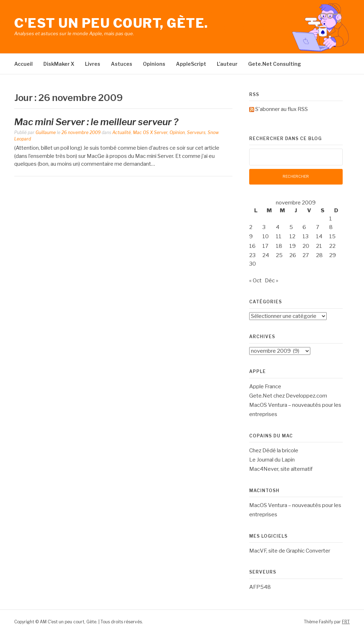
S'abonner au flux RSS (282, 109)
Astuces (122, 64)
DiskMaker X (59, 64)
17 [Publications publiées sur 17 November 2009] (265, 246)
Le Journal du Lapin (272, 460)
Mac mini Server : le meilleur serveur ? (96, 122)
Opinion (177, 132)
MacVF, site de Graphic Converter (290, 551)
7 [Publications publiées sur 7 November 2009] (318, 227)
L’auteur (227, 64)
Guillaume (46, 132)
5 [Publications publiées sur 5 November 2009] (291, 227)
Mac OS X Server (150, 132)
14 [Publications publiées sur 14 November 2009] (319, 236)
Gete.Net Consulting (275, 64)
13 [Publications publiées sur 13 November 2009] (306, 236)
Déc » (272, 281)
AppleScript (191, 64)
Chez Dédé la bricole (274, 451)
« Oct (255, 281)
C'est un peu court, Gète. (111, 23)
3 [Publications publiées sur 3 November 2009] (264, 227)
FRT (346, 622)
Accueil (23, 64)
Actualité (122, 132)
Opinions (154, 64)
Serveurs (196, 132)
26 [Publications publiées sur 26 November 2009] (293, 255)
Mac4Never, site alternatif (281, 469)
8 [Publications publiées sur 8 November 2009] (331, 227)
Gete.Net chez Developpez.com (288, 396)
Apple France (265, 387)
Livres (93, 64)
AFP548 (260, 587)
